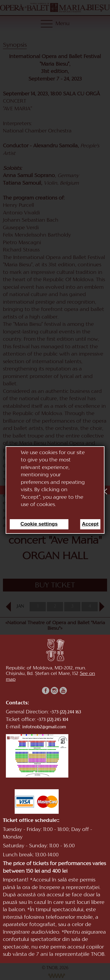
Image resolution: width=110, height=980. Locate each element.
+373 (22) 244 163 (66, 712)
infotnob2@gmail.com (44, 727)
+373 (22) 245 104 (53, 720)
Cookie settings (39, 524)
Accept (90, 524)
